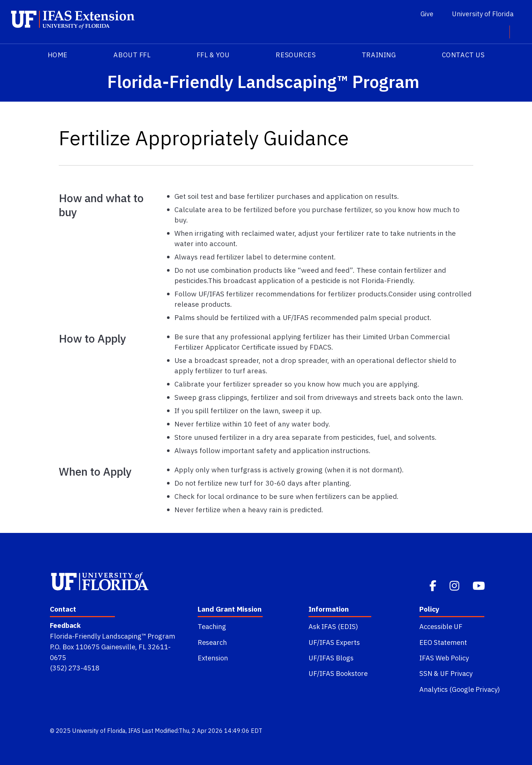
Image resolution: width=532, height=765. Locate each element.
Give (427, 14)
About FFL (132, 55)
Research (212, 642)
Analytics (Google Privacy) (460, 689)
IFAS (134, 731)
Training (379, 55)
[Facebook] (434, 585)
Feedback (65, 625)
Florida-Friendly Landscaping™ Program (112, 636)
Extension (213, 658)
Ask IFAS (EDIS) (333, 626)
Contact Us (463, 55)
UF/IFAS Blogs (331, 658)
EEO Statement (443, 642)
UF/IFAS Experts (334, 642)
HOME (58, 55)
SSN (426, 673)
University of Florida (483, 14)
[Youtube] (480, 585)
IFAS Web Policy (444, 658)
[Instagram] (455, 585)
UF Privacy (456, 673)
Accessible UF (441, 626)
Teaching (212, 626)
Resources (296, 55)
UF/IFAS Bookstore (338, 673)
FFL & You (213, 55)
